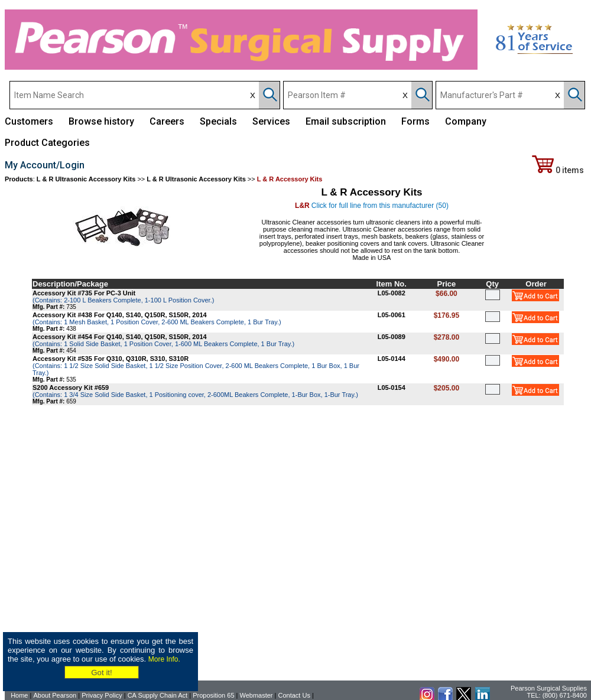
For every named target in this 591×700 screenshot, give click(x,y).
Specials (218, 121)
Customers (29, 121)
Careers (167, 121)
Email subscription (346, 121)
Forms (415, 121)
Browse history (101, 121)
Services (271, 121)
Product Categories (47, 143)
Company (466, 121)
